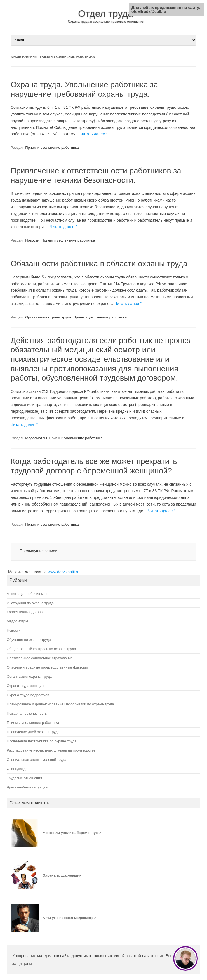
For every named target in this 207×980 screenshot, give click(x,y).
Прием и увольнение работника (52, 147)
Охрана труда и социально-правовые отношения (106, 22)
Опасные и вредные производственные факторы (47, 667)
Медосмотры (36, 438)
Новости (32, 240)
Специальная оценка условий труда (37, 760)
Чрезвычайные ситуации (27, 787)
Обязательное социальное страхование (40, 658)
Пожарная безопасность (27, 713)
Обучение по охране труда (29, 640)
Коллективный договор (26, 612)
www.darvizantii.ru (64, 572)
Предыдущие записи (36, 551)
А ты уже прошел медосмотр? (69, 918)
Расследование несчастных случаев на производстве (51, 750)
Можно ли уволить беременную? (72, 833)
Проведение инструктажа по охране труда (42, 741)
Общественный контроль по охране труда (41, 649)
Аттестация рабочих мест (28, 594)
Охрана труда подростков (28, 695)
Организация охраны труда (48, 317)
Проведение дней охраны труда (33, 732)
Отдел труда (106, 13)
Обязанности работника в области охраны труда (99, 264)
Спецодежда (17, 769)
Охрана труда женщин (25, 686)
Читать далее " (94, 134)
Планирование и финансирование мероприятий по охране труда (60, 704)
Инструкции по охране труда (30, 603)
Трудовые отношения (24, 778)
